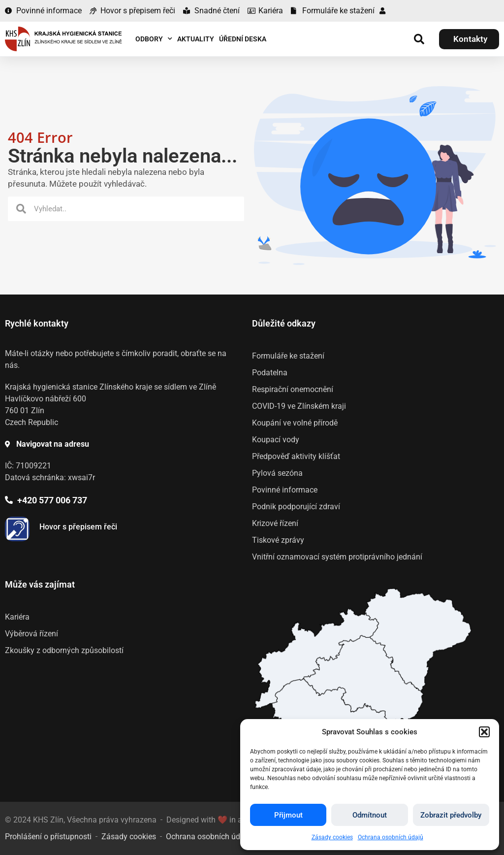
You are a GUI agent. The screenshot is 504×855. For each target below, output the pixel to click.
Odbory (154, 39)
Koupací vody (276, 440)
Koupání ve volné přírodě (295, 423)
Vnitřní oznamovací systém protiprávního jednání (337, 557)
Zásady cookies (332, 837)
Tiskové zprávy (278, 540)
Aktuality (196, 39)
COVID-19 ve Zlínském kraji (299, 406)
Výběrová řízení (31, 634)
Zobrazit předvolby (451, 815)
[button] (484, 732)
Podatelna (270, 373)
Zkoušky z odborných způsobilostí (64, 650)
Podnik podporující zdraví (296, 507)
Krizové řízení (275, 523)
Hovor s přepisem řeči (78, 527)
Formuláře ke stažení (288, 356)
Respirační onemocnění (293, 389)
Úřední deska (243, 39)
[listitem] (364, 679)
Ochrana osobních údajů (391, 837)
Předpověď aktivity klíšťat (296, 456)
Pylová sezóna (277, 473)
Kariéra (17, 617)
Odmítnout (370, 815)
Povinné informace (285, 490)
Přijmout (288, 815)
